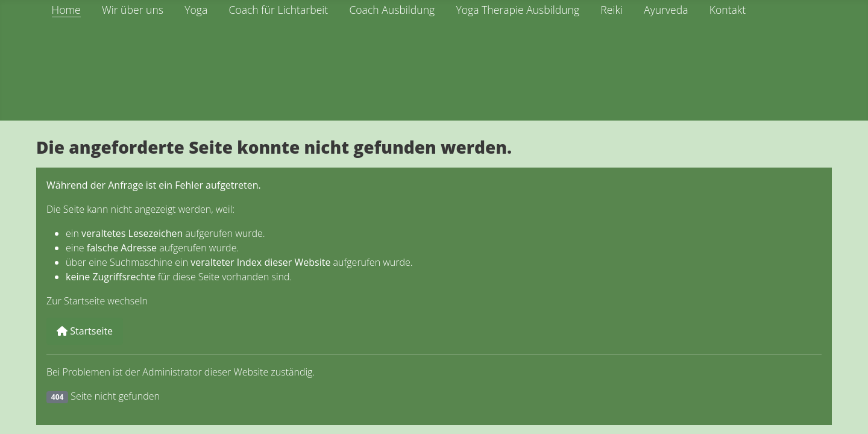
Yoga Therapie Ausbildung (517, 10)
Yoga (196, 10)
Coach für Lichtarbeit (278, 10)
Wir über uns (133, 10)
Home (66, 10)
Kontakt (728, 10)
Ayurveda (666, 10)
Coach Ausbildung (392, 10)
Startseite (85, 331)
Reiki (612, 10)
